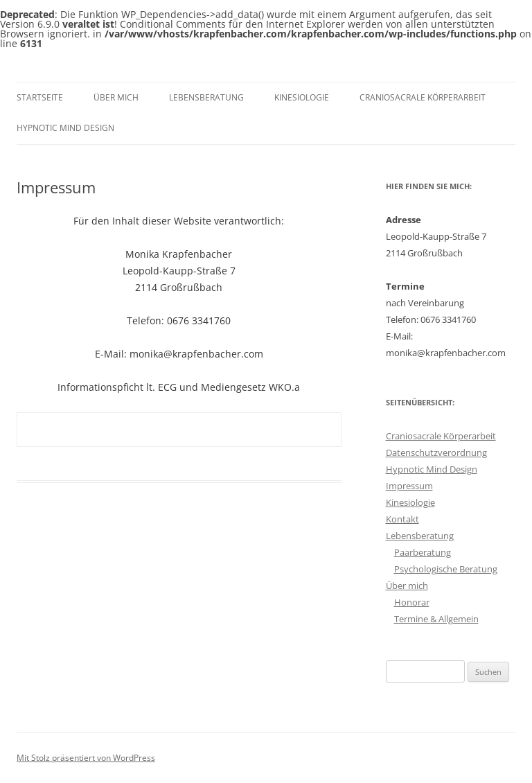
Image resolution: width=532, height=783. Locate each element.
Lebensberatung (206, 97)
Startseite (40, 97)
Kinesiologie (302, 97)
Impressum (409, 486)
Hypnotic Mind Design (65, 128)
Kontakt (402, 519)
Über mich (116, 97)
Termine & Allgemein (436, 619)
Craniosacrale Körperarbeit (423, 97)
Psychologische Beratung (446, 569)
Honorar (412, 602)
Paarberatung (423, 552)
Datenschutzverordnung (436, 452)
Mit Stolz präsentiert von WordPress (86, 758)
